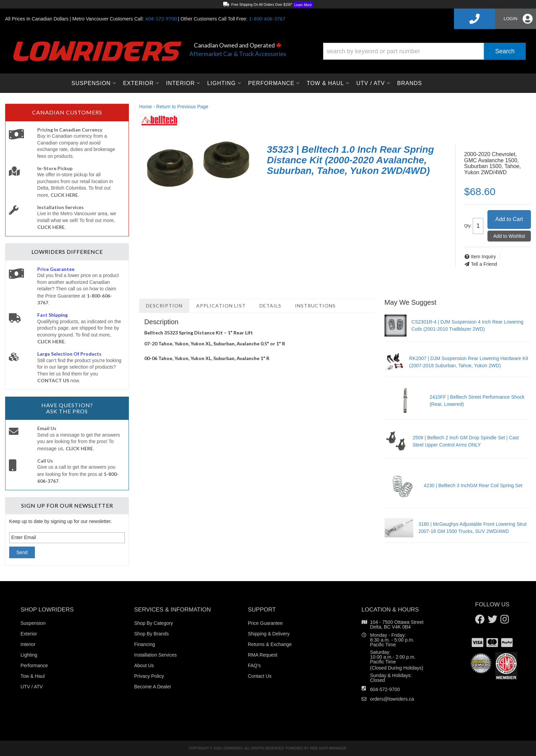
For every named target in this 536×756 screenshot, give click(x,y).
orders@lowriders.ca (392, 699)
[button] (424, 51)
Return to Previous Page (182, 107)
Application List (221, 306)
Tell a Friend (484, 264)
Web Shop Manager (328, 748)
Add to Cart (509, 219)
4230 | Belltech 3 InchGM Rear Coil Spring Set (473, 485)
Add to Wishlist (509, 236)
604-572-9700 (385, 689)
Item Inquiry (484, 257)
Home (145, 107)
